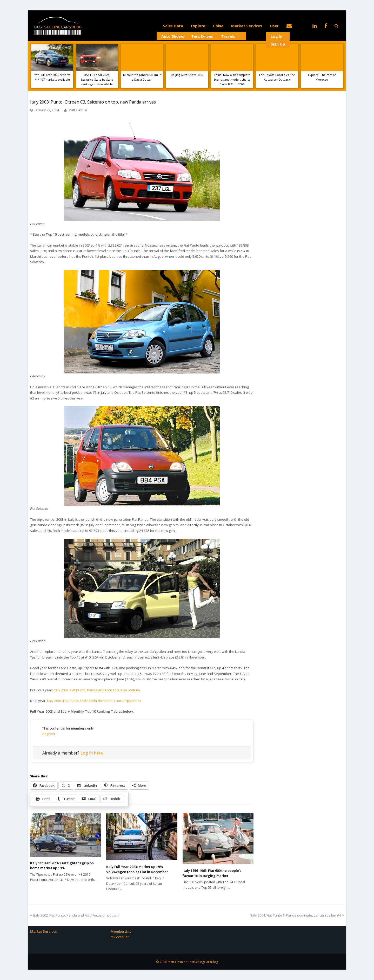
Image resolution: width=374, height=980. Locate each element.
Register (49, 734)
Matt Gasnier (78, 110)
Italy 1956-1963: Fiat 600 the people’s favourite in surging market (212, 873)
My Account (120, 937)
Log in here (92, 753)
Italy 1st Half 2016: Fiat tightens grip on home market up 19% (62, 866)
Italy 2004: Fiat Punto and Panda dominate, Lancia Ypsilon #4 (94, 701)
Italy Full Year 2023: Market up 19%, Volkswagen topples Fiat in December (137, 869)
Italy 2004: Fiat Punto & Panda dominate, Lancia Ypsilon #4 (297, 915)
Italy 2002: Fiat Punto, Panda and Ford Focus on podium (97, 690)
